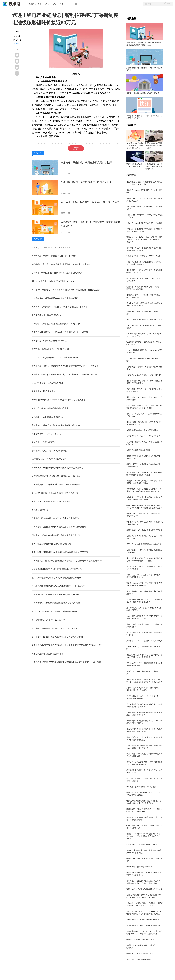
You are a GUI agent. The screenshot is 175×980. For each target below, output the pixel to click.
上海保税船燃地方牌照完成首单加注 (47, 315)
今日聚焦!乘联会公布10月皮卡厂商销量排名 (143, 430)
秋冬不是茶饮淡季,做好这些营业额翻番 (141, 787)
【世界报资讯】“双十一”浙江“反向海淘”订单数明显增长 (55, 595)
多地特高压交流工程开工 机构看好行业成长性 (144, 925)
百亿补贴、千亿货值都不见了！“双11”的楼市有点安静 (55, 358)
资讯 (40, 4)
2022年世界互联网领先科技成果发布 (140, 867)
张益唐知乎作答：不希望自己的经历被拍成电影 (144, 256)
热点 (47, 4)
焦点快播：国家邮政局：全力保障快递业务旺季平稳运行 (56, 518)
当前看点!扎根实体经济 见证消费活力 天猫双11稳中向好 (56, 425)
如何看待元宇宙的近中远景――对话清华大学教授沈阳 (55, 298)
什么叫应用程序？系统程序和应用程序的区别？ (86, 182)
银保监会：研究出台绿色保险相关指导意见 (50, 408)
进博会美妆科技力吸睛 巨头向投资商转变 (49, 451)
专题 (54, 4)
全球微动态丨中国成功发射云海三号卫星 (49, 341)
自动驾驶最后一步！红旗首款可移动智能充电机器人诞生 (154, 166)
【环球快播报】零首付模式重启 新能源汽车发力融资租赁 (56, 484)
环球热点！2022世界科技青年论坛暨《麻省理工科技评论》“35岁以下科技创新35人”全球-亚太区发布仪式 (144, 240)
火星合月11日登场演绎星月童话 (138, 450)
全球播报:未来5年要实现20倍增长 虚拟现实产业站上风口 (56, 476)
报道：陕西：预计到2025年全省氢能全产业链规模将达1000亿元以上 (61, 552)
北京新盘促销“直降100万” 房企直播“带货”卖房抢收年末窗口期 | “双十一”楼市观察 (66, 662)
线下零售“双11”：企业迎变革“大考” (47, 434)
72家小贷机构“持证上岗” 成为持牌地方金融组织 (144, 889)
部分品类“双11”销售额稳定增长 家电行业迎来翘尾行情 (55, 493)
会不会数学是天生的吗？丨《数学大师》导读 (143, 436)
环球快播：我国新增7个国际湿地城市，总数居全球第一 (55, 628)
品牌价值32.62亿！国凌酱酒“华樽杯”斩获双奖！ (144, 641)
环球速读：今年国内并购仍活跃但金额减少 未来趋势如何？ (57, 324)
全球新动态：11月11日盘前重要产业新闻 (142, 844)
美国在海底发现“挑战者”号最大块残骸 (48, 654)
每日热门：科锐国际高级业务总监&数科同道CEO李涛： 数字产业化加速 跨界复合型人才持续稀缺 (144, 836)
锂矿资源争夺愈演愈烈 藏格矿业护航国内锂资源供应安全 (56, 578)
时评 (61, 4)
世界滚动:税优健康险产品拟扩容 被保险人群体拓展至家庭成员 (58, 400)
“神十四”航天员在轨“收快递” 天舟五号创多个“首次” (53, 281)
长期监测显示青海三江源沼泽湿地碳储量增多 (51, 501)
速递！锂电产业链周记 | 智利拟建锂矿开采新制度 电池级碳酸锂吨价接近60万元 (66, 290)
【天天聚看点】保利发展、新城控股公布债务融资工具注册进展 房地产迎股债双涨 (67, 561)
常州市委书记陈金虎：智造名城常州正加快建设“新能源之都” (58, 637)
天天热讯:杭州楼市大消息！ (44, 391)
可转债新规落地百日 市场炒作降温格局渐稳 (143, 920)
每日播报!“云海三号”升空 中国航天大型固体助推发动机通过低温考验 (61, 264)
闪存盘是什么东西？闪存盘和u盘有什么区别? (144, 375)
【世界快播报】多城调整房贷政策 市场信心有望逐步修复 (56, 603)
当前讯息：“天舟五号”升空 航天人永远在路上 (51, 248)
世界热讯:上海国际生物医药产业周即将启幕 (50, 349)
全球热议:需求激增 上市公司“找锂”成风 (141, 940)
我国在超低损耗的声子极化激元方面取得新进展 (144, 530)
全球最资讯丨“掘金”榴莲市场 (44, 442)
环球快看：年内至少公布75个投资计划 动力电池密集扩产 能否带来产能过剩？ (65, 375)
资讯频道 (32, 4)
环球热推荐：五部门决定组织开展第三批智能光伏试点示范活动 (59, 527)
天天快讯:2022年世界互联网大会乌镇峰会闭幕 (144, 544)
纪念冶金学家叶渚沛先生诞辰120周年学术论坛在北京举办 (57, 569)
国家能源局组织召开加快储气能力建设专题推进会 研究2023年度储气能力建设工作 (67, 645)
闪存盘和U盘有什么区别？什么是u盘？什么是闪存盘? (90, 202)
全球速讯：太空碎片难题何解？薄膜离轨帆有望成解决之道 (57, 273)
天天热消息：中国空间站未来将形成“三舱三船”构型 (54, 256)
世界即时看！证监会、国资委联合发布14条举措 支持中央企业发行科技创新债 (65, 366)
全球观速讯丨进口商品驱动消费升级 (47, 417)
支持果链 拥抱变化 (40, 510)
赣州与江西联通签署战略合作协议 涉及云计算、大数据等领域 (58, 586)
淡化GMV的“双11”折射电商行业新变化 (48, 620)
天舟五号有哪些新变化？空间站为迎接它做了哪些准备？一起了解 (60, 332)
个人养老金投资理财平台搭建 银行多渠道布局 (51, 544)
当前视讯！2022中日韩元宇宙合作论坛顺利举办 (144, 223)
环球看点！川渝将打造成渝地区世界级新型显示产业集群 (56, 535)
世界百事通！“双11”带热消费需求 (139, 959)
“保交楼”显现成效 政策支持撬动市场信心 (49, 459)
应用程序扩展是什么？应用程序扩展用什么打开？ (87, 162)
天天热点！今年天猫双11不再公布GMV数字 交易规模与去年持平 (59, 307)
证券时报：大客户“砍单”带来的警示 (140, 954)
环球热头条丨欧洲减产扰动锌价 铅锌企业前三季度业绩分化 (57, 468)
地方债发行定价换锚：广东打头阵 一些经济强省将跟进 (55, 611)
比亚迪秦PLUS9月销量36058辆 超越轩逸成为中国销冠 (154, 146)
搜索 (169, 3)
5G (69, 4)
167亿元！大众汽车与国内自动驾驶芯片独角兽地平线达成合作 (135, 146)
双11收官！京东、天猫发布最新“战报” (48, 383)
